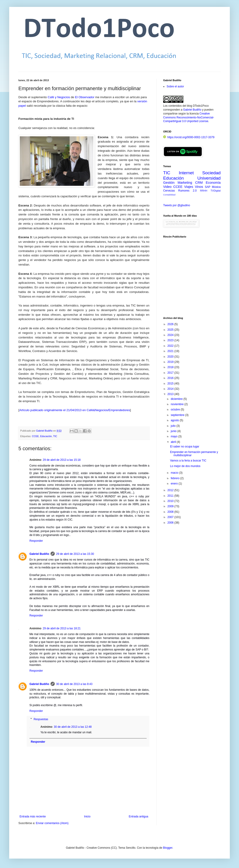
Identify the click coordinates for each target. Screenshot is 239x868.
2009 (171, 506)
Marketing (185, 183)
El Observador (85, 97)
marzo (175, 473)
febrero (175, 478)
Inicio (87, 816)
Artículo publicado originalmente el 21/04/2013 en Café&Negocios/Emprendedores (75, 410)
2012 (171, 490)
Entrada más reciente (33, 816)
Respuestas (41, 719)
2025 (171, 330)
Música (216, 187)
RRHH (203, 191)
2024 (171, 335)
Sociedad (211, 173)
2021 (171, 351)
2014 (171, 389)
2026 (171, 324)
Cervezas (169, 191)
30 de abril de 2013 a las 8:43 (74, 684)
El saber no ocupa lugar (185, 447)
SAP (208, 187)
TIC (55, 436)
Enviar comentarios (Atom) (52, 823)
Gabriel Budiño (45, 431)
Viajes (189, 187)
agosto (175, 420)
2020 (171, 357)
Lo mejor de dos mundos (185, 466)
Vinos (199, 187)
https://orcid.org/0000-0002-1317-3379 (189, 137)
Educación (46, 436)
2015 (171, 384)
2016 (171, 378)
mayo (175, 436)
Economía (213, 183)
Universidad (209, 178)
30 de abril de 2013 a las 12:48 (73, 727)
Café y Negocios (59, 97)
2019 (171, 362)
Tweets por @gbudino (177, 205)
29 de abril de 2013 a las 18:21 (62, 628)
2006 (171, 523)
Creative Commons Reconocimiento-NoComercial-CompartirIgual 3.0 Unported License (189, 117)
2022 (171, 346)
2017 (171, 373)
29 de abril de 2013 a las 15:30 (75, 554)
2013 (171, 394)
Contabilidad (169, 195)
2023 (171, 340)
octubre (176, 410)
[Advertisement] (192, 280)
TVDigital (216, 191)
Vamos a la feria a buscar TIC (188, 461)
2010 (171, 501)
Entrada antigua (138, 816)
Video (167, 187)
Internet (186, 173)
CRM (199, 183)
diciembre (177, 399)
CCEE (35, 436)
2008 (171, 512)
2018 (171, 367)
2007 (171, 517)
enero (175, 484)
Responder (36, 541)
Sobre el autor (175, 86)
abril (174, 442)
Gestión (169, 183)
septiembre (178, 415)
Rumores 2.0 (188, 191)
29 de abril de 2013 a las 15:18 (62, 460)
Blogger (168, 848)
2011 (171, 496)
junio (174, 431)
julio (174, 426)
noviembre (178, 404)
